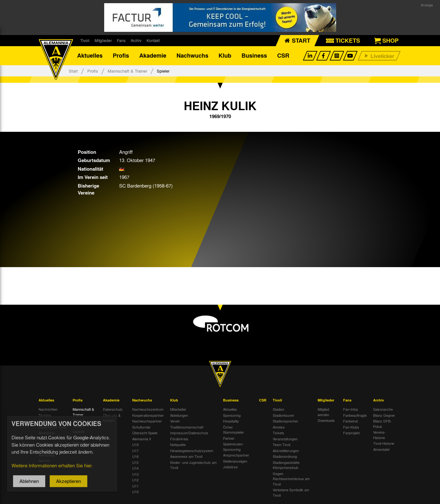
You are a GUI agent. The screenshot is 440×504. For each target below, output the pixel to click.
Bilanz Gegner (384, 415)
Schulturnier (141, 427)
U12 (135, 480)
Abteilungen (179, 415)
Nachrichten (48, 409)
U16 (135, 457)
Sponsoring (232, 415)
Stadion (278, 409)
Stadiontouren (283, 415)
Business (254, 56)
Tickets (278, 433)
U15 (135, 462)
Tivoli (85, 40)
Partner (229, 438)
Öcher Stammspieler (234, 430)
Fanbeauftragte (355, 415)
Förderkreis (179, 439)
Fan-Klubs (351, 427)
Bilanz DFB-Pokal (382, 424)
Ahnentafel (381, 449)
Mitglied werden (323, 412)
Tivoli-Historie (384, 444)
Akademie (153, 56)
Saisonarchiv (383, 409)
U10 (135, 492)
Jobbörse (230, 467)
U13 (135, 474)
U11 (135, 486)
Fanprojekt (351, 433)
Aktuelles (90, 56)
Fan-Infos (351, 409)
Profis (121, 56)
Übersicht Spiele (145, 433)
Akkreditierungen (286, 451)
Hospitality (231, 421)
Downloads (326, 421)
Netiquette (178, 445)
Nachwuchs (192, 56)
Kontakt (153, 40)
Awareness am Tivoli (186, 457)
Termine (45, 415)
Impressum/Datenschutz (189, 433)
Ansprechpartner (236, 455)
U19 (135, 445)
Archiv (136, 40)
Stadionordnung (285, 457)
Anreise (279, 427)
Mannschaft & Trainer (127, 71)
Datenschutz (113, 409)
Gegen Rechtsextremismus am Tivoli (291, 479)
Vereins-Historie (379, 435)
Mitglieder (103, 40)
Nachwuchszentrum (148, 409)
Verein (175, 421)
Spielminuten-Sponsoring (233, 447)
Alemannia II (142, 439)
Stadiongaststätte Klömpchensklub (286, 465)
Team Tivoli (281, 445)
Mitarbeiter (178, 409)
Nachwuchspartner (147, 421)
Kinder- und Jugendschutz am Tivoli (193, 465)
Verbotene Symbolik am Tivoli (291, 493)
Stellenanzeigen (235, 461)
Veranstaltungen (285, 439)
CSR (283, 56)
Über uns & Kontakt (112, 418)
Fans (121, 40)
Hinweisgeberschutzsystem (192, 451)
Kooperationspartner (148, 415)
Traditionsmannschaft (187, 427)
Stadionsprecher (285, 421)
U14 (135, 468)
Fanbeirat (350, 421)
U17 (135, 451)
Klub (225, 56)
